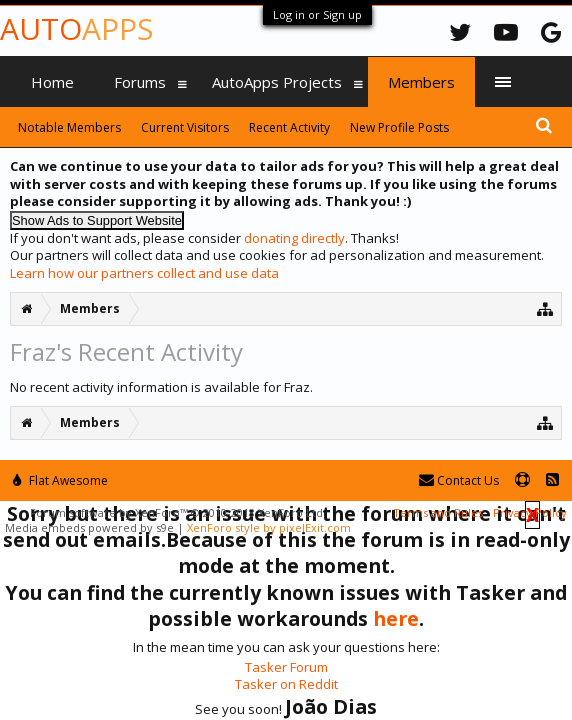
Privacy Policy (530, 512)
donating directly (294, 238)
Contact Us (459, 480)
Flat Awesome (60, 480)
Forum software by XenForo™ (178, 512)
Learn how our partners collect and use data (144, 273)
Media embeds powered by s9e (89, 527)
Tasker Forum (286, 667)
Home (52, 82)
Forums (140, 82)
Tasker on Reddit (286, 684)
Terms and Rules (438, 512)
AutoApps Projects (277, 82)
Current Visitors (185, 127)
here (396, 618)
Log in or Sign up (317, 14)
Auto (76, 28)
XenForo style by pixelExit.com (269, 527)
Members (421, 82)
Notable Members (69, 127)
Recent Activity (289, 127)
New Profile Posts (399, 127)
